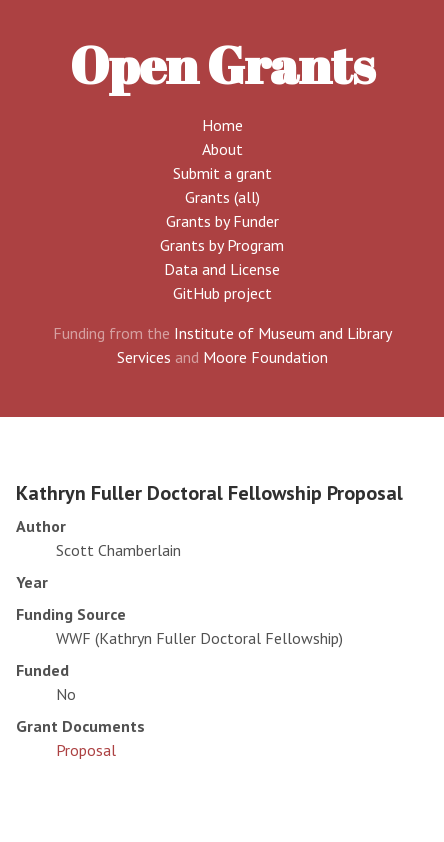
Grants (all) (222, 197)
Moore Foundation (265, 357)
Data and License (222, 269)
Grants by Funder (222, 221)
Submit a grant (222, 173)
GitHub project (222, 293)
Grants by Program (222, 245)
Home (222, 125)
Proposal (86, 750)
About (222, 149)
